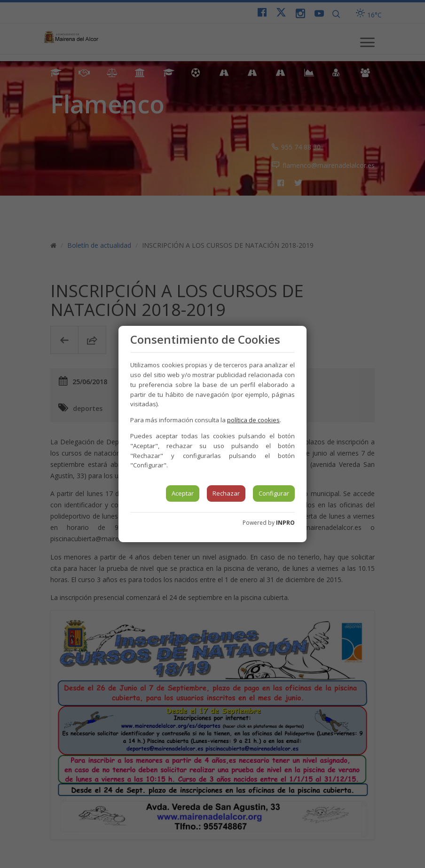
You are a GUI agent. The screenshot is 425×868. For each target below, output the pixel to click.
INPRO (285, 523)
